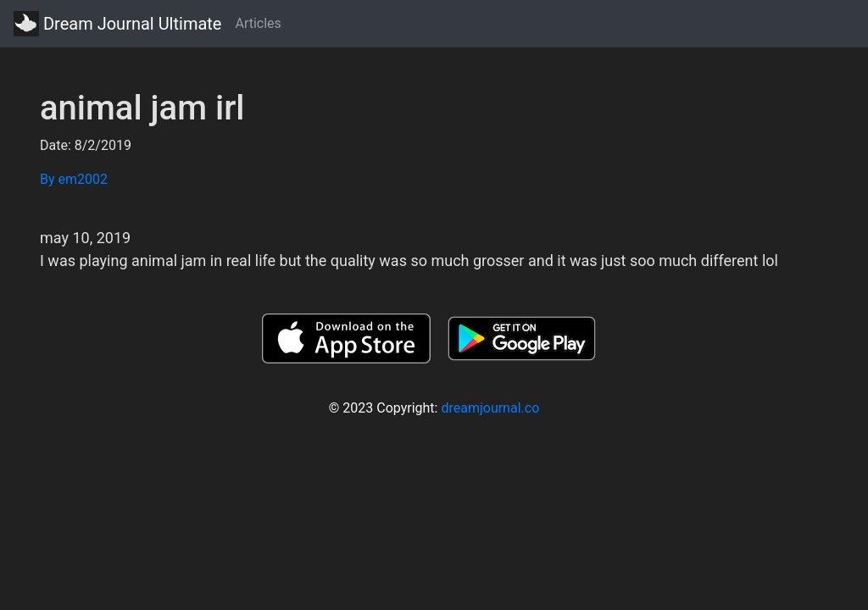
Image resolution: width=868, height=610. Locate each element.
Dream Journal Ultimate (117, 24)
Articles (258, 23)
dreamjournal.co (490, 408)
